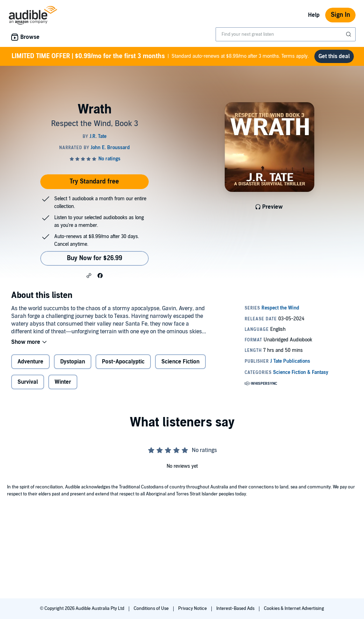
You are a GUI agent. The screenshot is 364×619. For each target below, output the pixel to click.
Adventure (30, 362)
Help (314, 15)
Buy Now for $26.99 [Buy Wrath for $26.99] (94, 258)
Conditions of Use (152, 608)
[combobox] (286, 34)
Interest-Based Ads (236, 608)
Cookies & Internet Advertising (294, 608)
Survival (28, 382)
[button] (89, 275)
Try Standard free (94, 182)
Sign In (340, 15)
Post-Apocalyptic (123, 362)
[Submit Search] (349, 34)
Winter (63, 382)
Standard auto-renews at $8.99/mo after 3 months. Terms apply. (160, 56)
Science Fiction (180, 362)
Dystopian (73, 362)
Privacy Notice (193, 608)
